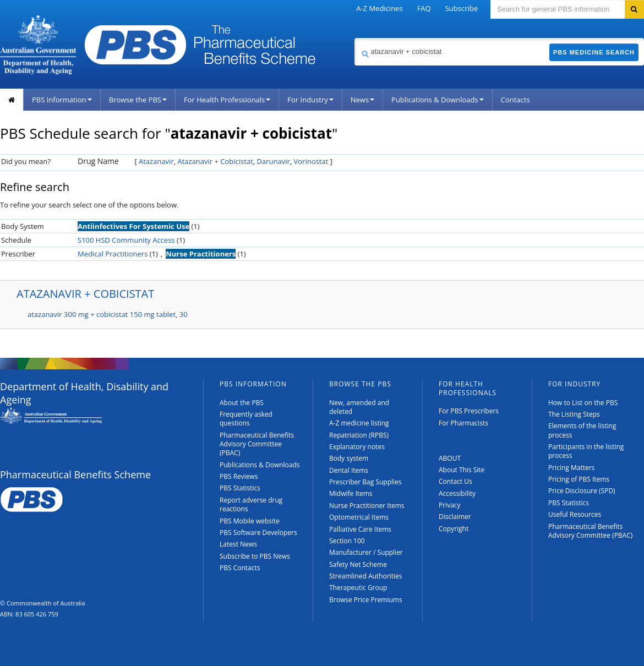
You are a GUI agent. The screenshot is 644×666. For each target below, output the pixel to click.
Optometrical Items (359, 517)
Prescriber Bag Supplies (365, 482)
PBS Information (62, 100)
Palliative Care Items (360, 529)
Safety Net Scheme (358, 564)
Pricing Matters (571, 468)
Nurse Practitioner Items (367, 506)
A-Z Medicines (379, 8)
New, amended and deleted (359, 407)
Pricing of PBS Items (579, 479)
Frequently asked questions (246, 419)
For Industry (310, 100)
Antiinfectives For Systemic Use (133, 226)
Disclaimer (455, 517)
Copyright (454, 529)
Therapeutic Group (358, 588)
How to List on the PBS (583, 403)
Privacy (450, 505)
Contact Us (455, 481)
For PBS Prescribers (469, 411)
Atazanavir (156, 161)
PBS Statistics (240, 488)
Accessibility (457, 493)
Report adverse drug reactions (251, 504)
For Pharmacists (463, 423)
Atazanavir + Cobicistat (215, 161)
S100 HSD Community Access (126, 240)
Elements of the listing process (582, 430)
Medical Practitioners (113, 254)
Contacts (515, 100)
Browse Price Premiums (366, 600)
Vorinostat (311, 161)
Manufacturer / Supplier (366, 552)
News (362, 100)
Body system (349, 458)
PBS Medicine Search (594, 52)
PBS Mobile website (250, 521)
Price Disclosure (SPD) (582, 491)
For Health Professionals (227, 100)
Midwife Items (351, 493)
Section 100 (347, 541)
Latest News (238, 544)
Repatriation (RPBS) (359, 435)
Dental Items (349, 470)
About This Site (462, 470)
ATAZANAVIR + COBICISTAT (85, 294)
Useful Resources (575, 514)
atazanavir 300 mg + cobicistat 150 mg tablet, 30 (108, 314)
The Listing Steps (574, 414)
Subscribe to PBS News (255, 556)
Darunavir (274, 161)
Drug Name (98, 161)
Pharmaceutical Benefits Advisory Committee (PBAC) (257, 444)
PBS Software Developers (258, 533)
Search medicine (354, 38)
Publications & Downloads (438, 100)
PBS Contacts (240, 568)
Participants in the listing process (586, 451)
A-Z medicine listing (359, 423)
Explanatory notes (357, 447)
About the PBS (242, 403)
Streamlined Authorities (365, 576)
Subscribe (462, 8)
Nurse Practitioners (201, 254)
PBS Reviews (239, 476)
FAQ (424, 8)
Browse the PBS (138, 100)
